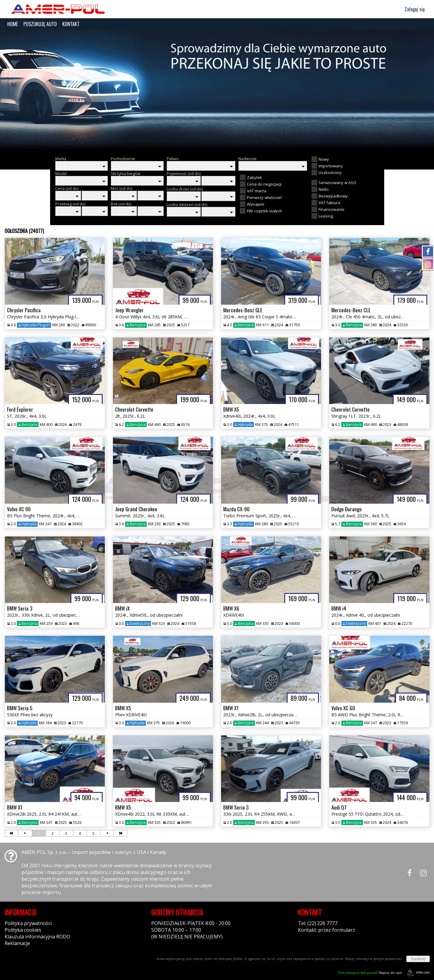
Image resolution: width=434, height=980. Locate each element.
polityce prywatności (388, 959)
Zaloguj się (412, 9)
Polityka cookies (23, 930)
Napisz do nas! (370, 973)
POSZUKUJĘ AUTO (40, 24)
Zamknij (418, 959)
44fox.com (417, 973)
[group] (217, 91)
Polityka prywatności (28, 923)
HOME (13, 24)
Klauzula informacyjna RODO (37, 937)
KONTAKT (71, 24)
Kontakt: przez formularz (326, 930)
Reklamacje (17, 943)
